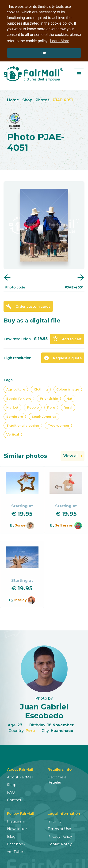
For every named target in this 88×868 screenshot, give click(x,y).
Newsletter (17, 828)
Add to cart (67, 339)
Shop (27, 100)
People (33, 407)
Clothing (41, 389)
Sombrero (15, 416)
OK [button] (44, 53)
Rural (68, 407)
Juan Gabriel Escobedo (44, 711)
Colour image (68, 389)
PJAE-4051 (63, 100)
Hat (69, 398)
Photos (43, 100)
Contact (14, 800)
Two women (58, 425)
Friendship (49, 398)
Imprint (54, 821)
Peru (51, 407)
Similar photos (25, 455)
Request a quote (63, 357)
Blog (11, 836)
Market (12, 407)
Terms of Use (59, 828)
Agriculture (16, 389)
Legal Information (64, 813)
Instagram (16, 821)
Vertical (13, 434)
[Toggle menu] (79, 74)
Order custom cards (28, 306)
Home (13, 100)
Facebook (16, 844)
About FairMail (20, 777)
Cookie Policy (60, 844)
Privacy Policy (60, 836)
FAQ (11, 792)
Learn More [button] (60, 41)
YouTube (15, 851)
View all (71, 455)
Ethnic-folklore (19, 398)
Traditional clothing (23, 425)
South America (44, 416)
